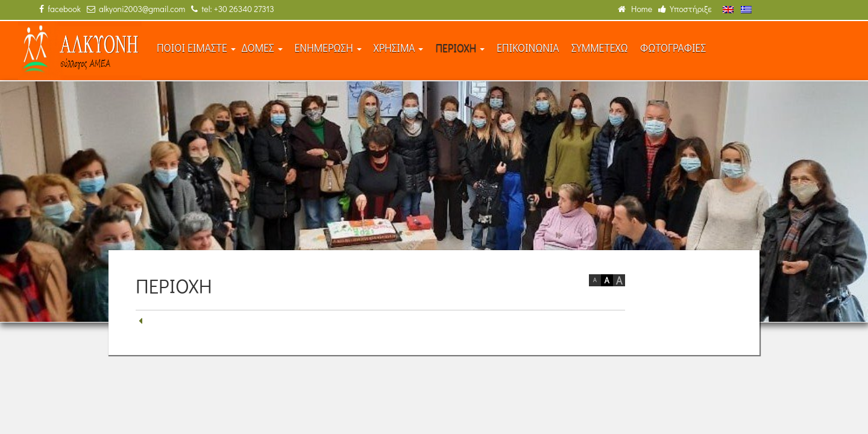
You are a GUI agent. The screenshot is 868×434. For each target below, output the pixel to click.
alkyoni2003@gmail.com (136, 9)
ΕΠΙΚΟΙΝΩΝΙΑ (528, 48)
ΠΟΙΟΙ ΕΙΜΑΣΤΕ (196, 48)
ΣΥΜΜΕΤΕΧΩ (600, 48)
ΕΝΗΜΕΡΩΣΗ (328, 48)
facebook (60, 9)
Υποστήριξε (685, 9)
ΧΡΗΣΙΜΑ (399, 48)
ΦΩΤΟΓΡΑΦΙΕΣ (673, 48)
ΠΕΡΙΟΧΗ (460, 48)
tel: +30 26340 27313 (232, 9)
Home (635, 9)
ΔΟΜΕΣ (262, 48)
